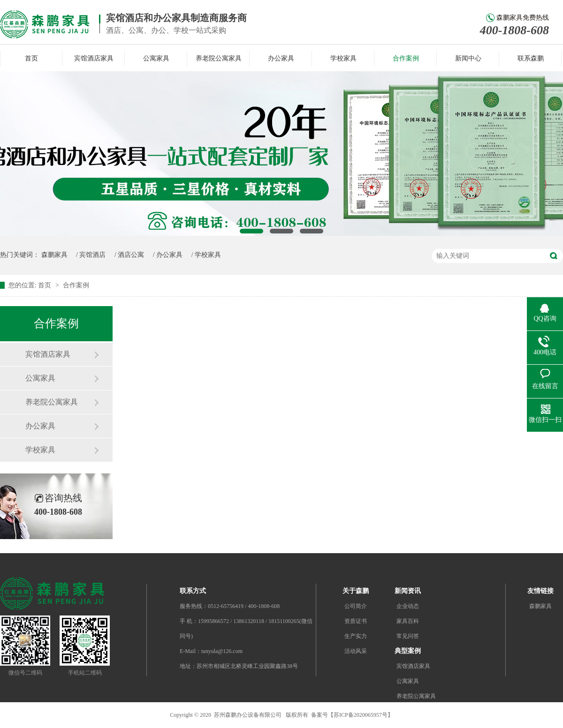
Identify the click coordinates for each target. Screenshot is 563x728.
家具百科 (408, 621)
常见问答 (408, 636)
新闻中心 (468, 58)
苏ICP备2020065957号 (361, 715)
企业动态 (408, 606)
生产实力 (356, 636)
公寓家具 (156, 58)
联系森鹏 (531, 58)
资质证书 (356, 621)
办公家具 (281, 58)
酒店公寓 (131, 255)
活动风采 (356, 651)
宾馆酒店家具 (94, 58)
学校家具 (343, 58)
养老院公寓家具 (219, 58)
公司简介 (356, 606)
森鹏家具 (54, 255)
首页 (31, 58)
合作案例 (406, 58)
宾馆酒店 (92, 255)
